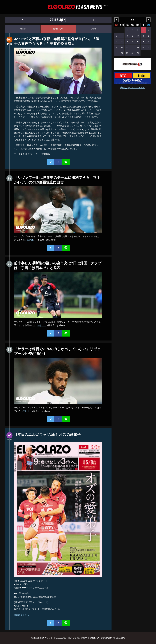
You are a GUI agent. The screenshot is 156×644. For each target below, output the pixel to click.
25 (143, 47)
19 (149, 42)
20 (116, 47)
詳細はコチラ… (21, 615)
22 (127, 47)
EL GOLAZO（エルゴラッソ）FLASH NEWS (78, 7)
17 (138, 42)
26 (148, 47)
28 (122, 53)
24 (138, 47)
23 (132, 47)
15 (127, 42)
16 (133, 42)
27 (116, 53)
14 (122, 42)
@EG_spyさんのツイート (132, 87)
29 (127, 53)
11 (143, 36)
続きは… (31, 240)
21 (122, 47)
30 (132, 53)
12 (148, 36)
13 (116, 42)
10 (138, 36)
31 (138, 53)
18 (143, 42)
